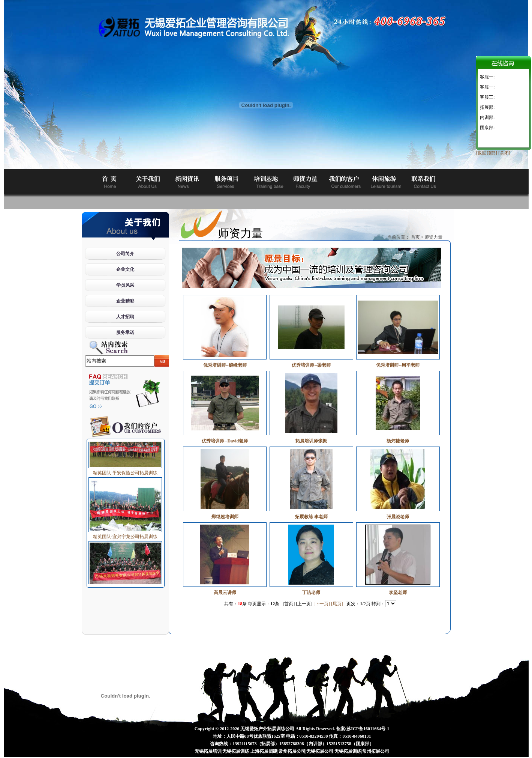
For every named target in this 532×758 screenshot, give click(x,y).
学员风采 (125, 285)
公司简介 (125, 254)
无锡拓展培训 (208, 751)
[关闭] (504, 153)
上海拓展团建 (264, 751)
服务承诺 (125, 332)
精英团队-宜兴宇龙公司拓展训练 (125, 535)
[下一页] (322, 604)
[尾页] (337, 604)
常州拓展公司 (292, 751)
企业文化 (125, 269)
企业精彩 (125, 301)
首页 (415, 237)
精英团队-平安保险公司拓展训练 (125, 471)
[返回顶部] (487, 153)
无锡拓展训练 (236, 751)
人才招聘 (125, 317)
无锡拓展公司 (320, 751)
